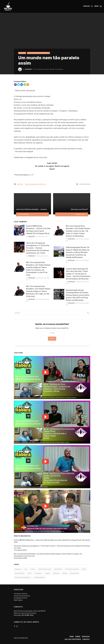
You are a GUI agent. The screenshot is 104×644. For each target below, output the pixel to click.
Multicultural (58, 569)
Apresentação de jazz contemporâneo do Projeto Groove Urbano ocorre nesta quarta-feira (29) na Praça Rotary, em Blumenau (78, 295)
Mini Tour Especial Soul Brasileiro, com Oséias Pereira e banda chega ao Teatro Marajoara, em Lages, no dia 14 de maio (38, 291)
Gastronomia (74, 573)
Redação (28, 69)
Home (72, 637)
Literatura (56, 573)
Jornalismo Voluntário (72, 569)
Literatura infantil (39, 577)
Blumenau (18, 569)
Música (65, 573)
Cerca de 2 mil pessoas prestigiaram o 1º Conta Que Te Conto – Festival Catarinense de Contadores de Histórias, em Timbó (38, 248)
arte (26, 569)
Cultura (33, 569)
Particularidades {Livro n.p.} (38, 53)
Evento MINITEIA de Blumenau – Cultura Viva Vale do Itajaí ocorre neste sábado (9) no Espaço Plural (38, 230)
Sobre (78, 637)
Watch (45, 372)
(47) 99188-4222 (28, 615)
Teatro (30, 573)
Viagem (47, 573)
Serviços (86, 637)
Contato (86, 639)
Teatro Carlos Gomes (45, 569)
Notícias (22, 53)
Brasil (84, 569)
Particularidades (85, 184)
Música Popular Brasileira (23, 577)
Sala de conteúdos (73, 639)
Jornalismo (38, 573)
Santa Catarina (20, 573)
